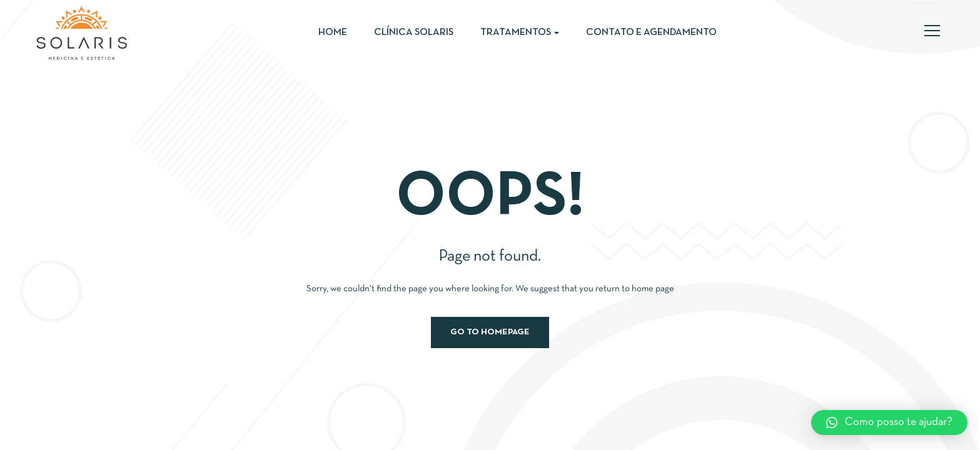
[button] (889, 422)
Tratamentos (520, 32)
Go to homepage (490, 332)
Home (333, 32)
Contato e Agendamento (651, 32)
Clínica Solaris (414, 32)
